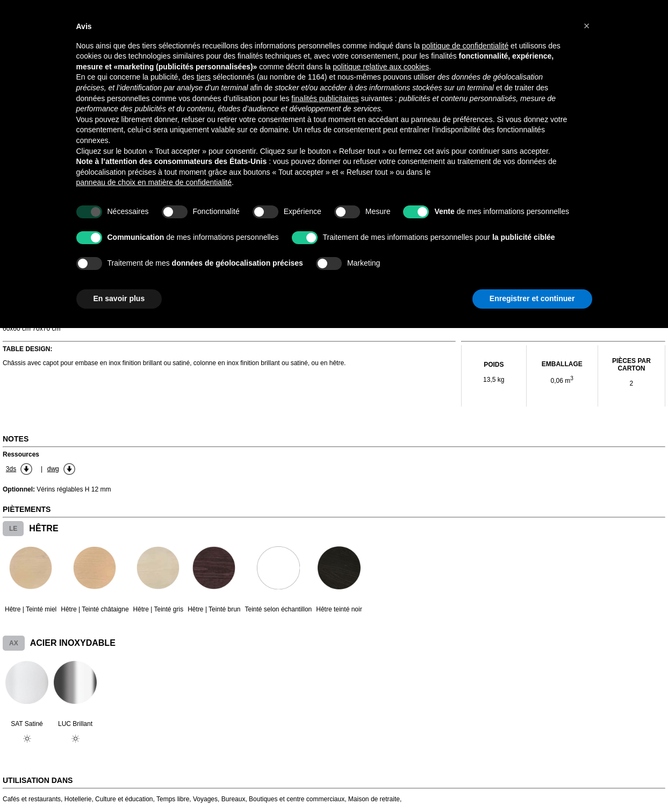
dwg (53, 469)
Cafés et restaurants (32, 799)
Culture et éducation (124, 799)
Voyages (205, 799)
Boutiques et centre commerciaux (297, 799)
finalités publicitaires (325, 98)
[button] (587, 26)
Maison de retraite (374, 799)
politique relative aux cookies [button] (381, 67)
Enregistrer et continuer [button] (532, 298)
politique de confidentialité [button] (465, 46)
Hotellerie (78, 799)
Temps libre (173, 799)
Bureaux (234, 799)
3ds (11, 469)
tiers (204, 77)
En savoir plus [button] (119, 298)
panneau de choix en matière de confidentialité (154, 182)
